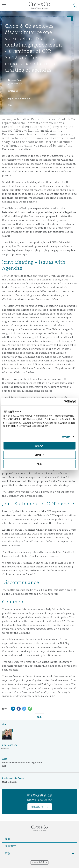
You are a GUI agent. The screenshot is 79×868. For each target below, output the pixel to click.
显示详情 (66, 437)
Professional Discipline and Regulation (22, 763)
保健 (4, 766)
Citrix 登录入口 (39, 862)
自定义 (40, 455)
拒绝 (39, 464)
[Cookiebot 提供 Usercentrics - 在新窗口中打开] (64, 402)
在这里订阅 (37, 807)
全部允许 (39, 446)
